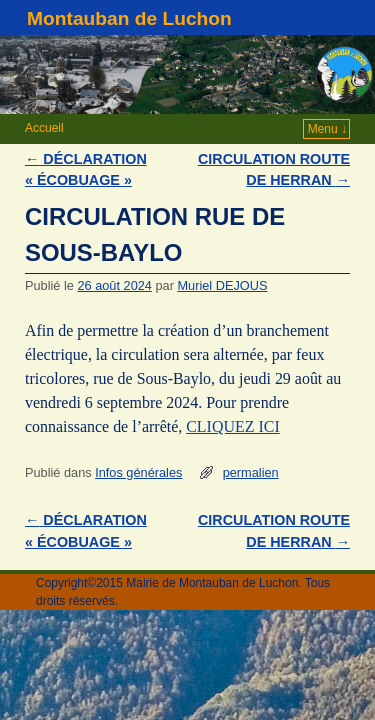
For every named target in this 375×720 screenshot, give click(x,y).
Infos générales (138, 472)
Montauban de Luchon (129, 18)
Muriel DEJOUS (222, 285)
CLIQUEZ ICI (232, 426)
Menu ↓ (327, 129)
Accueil (44, 128)
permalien (251, 472)
